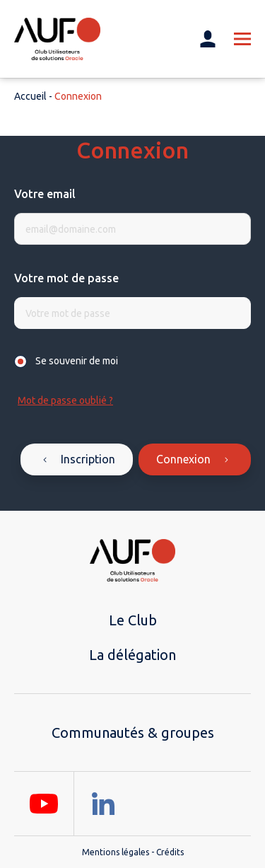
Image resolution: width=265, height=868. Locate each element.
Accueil (30, 96)
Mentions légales (116, 852)
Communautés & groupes (133, 733)
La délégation (132, 655)
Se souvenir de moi (77, 361)
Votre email (45, 194)
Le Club (133, 620)
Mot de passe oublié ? (65, 400)
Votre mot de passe (66, 278)
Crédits (170, 852)
